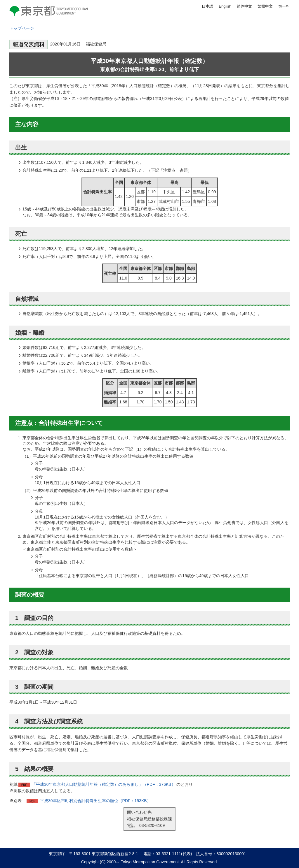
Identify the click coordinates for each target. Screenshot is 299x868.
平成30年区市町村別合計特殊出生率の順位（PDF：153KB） (95, 801)
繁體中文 (265, 6)
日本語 (207, 6)
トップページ (22, 28)
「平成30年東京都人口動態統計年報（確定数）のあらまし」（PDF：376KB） (104, 784)
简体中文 (244, 6)
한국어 (284, 6)
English (225, 6)
